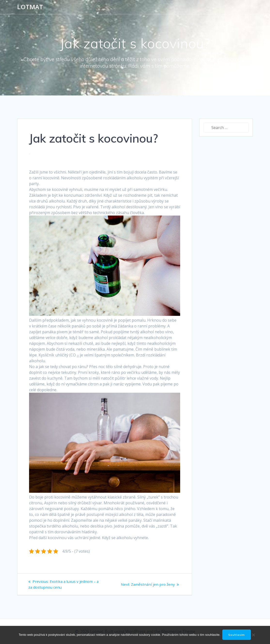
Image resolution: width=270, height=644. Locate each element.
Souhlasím (237, 635)
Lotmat (30, 7)
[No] (253, 635)
